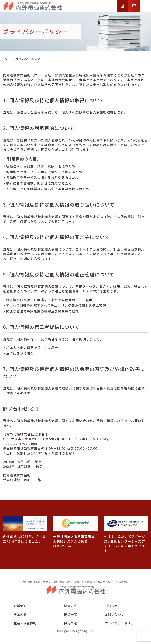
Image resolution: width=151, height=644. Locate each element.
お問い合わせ (115, 614)
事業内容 (20, 614)
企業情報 (20, 606)
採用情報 (71, 623)
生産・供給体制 (25, 623)
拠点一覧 (71, 614)
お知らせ (111, 606)
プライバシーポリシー (121, 623)
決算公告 (71, 606)
